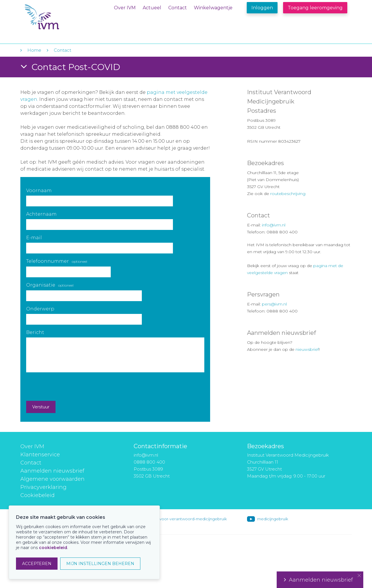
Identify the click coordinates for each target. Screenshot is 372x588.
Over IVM (125, 8)
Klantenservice (40, 455)
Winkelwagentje (213, 8)
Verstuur (41, 407)
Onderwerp (40, 309)
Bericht (35, 332)
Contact (178, 8)
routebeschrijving (288, 194)
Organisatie (50, 285)
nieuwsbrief (307, 349)
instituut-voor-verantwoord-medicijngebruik (185, 519)
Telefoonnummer (57, 261)
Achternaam (41, 214)
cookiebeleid (53, 548)
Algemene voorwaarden (52, 479)
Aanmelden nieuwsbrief (52, 471)
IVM (60, 17)
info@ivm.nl (274, 225)
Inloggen (262, 8)
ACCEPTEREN (37, 564)
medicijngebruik (273, 519)
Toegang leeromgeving (315, 8)
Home (34, 50)
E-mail (34, 238)
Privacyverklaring (43, 487)
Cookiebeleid (37, 495)
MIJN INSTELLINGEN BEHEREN (100, 564)
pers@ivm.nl (274, 304)
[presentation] (70, 387)
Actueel (152, 8)
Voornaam (39, 191)
